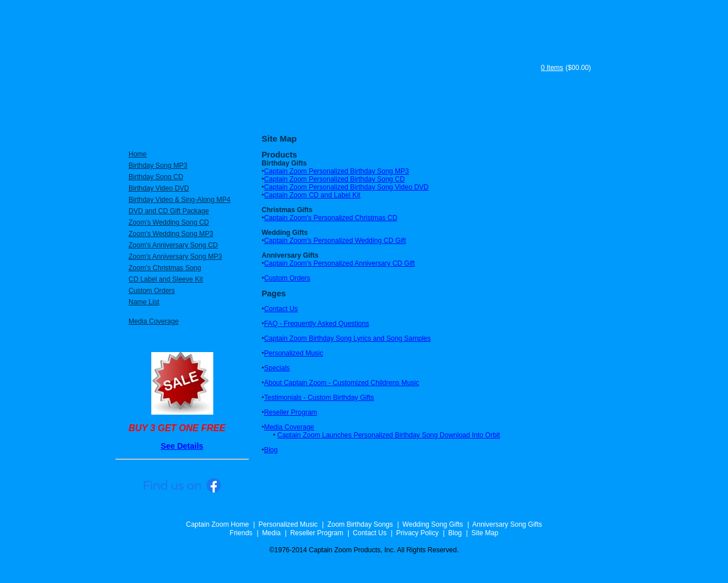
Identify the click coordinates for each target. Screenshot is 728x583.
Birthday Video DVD (159, 188)
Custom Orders (287, 278)
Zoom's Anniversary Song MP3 (175, 257)
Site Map (485, 533)
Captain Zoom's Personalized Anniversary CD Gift (339, 263)
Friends (241, 533)
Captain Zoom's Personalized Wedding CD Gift (335, 241)
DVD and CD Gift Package (169, 211)
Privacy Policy (417, 533)
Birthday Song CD (156, 177)
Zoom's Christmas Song (165, 268)
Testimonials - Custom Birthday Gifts (319, 398)
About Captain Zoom (344, 113)
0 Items (552, 68)
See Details (182, 446)
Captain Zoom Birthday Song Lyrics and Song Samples (347, 338)
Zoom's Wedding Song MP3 (171, 234)
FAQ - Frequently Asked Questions (317, 324)
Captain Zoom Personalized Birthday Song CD (334, 179)
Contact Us (281, 309)
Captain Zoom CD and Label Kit (312, 195)
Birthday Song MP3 (158, 166)
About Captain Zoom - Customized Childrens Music (342, 383)
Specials (277, 368)
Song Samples (566, 113)
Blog (271, 450)
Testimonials (435, 113)
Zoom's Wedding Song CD (169, 222)
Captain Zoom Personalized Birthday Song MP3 (336, 171)
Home (138, 154)
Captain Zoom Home (218, 524)
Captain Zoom (321, 58)
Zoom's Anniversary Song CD (173, 245)
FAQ (496, 113)
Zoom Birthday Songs (360, 524)
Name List (144, 302)
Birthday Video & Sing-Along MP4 (179, 200)
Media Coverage (289, 427)
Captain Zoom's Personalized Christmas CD (330, 218)
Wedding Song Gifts (433, 524)
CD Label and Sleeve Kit (166, 279)
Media (272, 533)
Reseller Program (290, 412)
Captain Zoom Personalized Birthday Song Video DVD (346, 187)
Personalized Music (293, 353)
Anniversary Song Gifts (507, 524)
